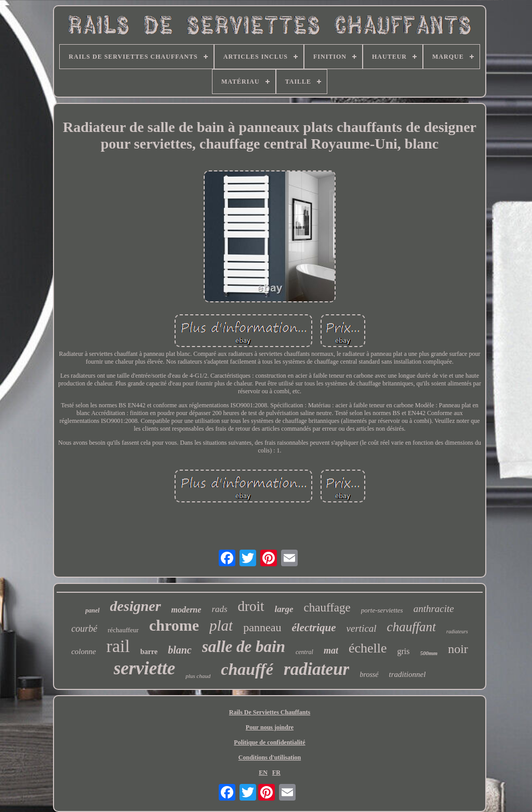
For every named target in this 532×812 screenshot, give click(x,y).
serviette (145, 668)
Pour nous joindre (270, 727)
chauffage (327, 608)
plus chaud (198, 676)
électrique (314, 628)
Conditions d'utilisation (270, 757)
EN (263, 773)
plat (221, 625)
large (284, 609)
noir (458, 649)
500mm (429, 653)
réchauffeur (123, 630)
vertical (362, 628)
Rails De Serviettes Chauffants (270, 712)
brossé (369, 675)
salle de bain (244, 647)
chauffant (411, 627)
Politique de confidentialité (269, 742)
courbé (84, 629)
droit (251, 606)
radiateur (317, 669)
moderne (187, 610)
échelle (368, 648)
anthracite (434, 609)
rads (219, 609)
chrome (174, 625)
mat (331, 650)
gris (404, 651)
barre (149, 652)
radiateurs (457, 631)
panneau (262, 627)
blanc (180, 650)
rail (118, 646)
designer (136, 606)
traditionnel (408, 674)
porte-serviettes (382, 610)
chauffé (247, 669)
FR (276, 773)
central (304, 652)
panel (92, 610)
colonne (83, 651)
